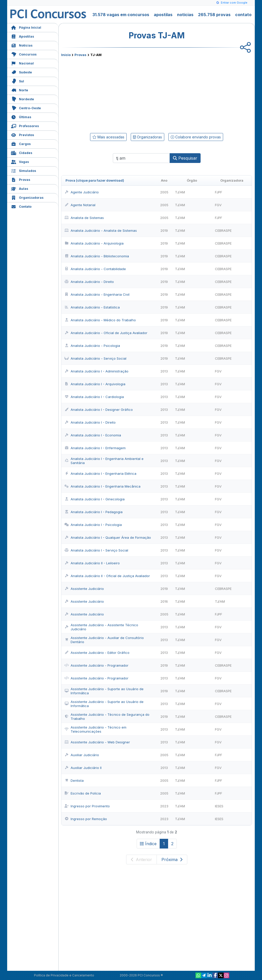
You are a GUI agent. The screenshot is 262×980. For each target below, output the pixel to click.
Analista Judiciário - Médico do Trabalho (100, 320)
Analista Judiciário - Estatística (92, 307)
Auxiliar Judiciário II (83, 768)
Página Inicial (26, 27)
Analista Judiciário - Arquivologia (94, 243)
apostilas (163, 15)
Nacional (22, 63)
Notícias (22, 45)
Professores (25, 125)
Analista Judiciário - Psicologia (92, 346)
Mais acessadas (108, 137)
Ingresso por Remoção (86, 819)
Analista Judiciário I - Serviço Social (96, 550)
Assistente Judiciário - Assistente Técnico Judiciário (101, 627)
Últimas (21, 117)
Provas (21, 179)
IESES (219, 806)
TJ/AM (180, 192)
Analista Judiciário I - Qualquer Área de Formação (108, 537)
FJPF (219, 192)
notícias (185, 15)
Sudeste (21, 72)
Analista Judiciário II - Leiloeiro (92, 563)
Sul (18, 81)
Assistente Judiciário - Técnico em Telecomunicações (95, 729)
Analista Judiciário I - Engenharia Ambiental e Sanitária (104, 461)
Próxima (172, 860)
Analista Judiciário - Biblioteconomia (97, 256)
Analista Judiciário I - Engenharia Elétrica (100, 474)
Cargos (21, 143)
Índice (148, 844)
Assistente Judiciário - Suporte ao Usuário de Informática (104, 691)
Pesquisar (185, 158)
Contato (21, 206)
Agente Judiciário (82, 192)
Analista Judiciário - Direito (89, 282)
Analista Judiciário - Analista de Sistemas (101, 230)
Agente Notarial (80, 205)
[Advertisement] (115, 94)
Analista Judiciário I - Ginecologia (95, 499)
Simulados (24, 170)
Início (66, 55)
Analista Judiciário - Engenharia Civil (97, 294)
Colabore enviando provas (196, 137)
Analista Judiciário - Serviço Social (95, 358)
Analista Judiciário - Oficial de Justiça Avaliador (106, 333)
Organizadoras (27, 197)
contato (243, 15)
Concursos (24, 54)
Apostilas (23, 36)
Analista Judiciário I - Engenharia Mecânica (102, 486)
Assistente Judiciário (84, 589)
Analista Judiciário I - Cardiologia (94, 397)
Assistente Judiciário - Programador (96, 665)
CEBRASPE (223, 230)
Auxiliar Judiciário (82, 755)
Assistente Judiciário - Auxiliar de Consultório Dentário (104, 640)
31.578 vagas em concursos (121, 15)
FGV (218, 205)
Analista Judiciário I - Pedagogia (94, 512)
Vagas (20, 161)
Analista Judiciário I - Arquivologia (95, 384)
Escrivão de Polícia (83, 793)
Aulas (20, 188)
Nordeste (23, 99)
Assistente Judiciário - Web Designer (97, 742)
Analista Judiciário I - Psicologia (93, 525)
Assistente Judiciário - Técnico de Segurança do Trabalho (107, 717)
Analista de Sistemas (84, 218)
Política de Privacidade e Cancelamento (64, 975)
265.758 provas (214, 15)
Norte (20, 90)
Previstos (23, 134)
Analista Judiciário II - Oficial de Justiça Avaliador (107, 576)
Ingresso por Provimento (87, 806)
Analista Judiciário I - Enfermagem (95, 448)
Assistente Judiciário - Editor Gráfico (97, 653)
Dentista (74, 780)
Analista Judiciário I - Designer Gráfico (99, 410)
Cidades (22, 152)
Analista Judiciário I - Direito (90, 422)
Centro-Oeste (26, 108)
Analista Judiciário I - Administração (96, 371)
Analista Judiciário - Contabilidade (95, 269)
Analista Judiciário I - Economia (93, 435)
